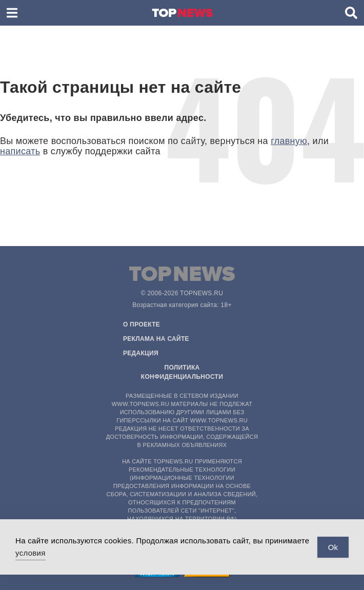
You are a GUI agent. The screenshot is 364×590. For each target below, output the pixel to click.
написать (20, 151)
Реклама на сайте (156, 339)
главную (289, 141)
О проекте (141, 324)
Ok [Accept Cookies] (333, 547)
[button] (12, 13)
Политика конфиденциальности (182, 372)
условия (31, 553)
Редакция (141, 353)
